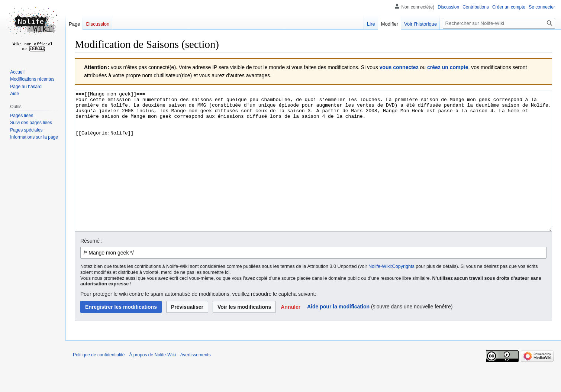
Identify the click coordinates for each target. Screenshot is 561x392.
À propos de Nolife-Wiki (152, 383)
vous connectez (399, 67)
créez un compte (448, 67)
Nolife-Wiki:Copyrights (391, 294)
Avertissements (196, 383)
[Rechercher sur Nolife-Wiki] (499, 23)
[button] (291, 335)
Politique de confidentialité (99, 383)
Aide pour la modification (338, 334)
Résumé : (91, 269)
